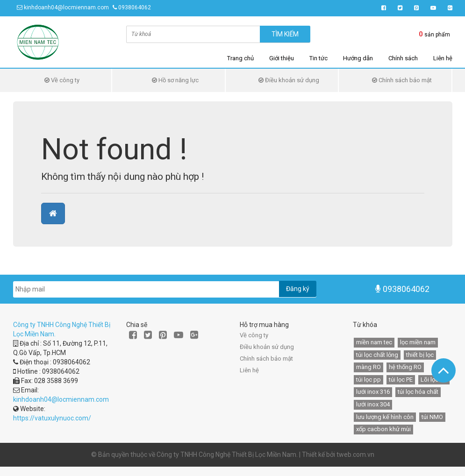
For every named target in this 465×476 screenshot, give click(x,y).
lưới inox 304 (373, 404)
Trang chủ (240, 58)
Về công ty (62, 80)
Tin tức (318, 58)
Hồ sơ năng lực (175, 80)
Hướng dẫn (358, 58)
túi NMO (432, 417)
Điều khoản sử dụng (289, 80)
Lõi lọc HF (434, 380)
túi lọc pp (368, 380)
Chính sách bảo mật (402, 80)
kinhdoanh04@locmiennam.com (66, 7)
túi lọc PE (401, 380)
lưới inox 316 (373, 392)
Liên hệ (443, 58)
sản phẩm (434, 34)
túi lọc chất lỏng (377, 355)
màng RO (368, 367)
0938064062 (135, 7)
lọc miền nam (418, 342)
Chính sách (403, 58)
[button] (53, 213)
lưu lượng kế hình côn (385, 417)
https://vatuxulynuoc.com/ (52, 418)
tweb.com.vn (355, 455)
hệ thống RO (405, 367)
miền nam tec (374, 342)
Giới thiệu (282, 58)
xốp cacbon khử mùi (383, 429)
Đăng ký (298, 289)
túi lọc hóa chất (418, 392)
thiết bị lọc (420, 355)
